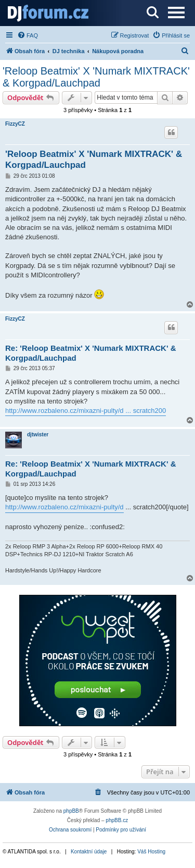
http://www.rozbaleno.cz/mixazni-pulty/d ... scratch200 (86, 411)
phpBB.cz (117, 820)
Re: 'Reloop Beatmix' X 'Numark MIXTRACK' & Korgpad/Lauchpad (90, 353)
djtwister (38, 435)
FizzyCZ (15, 124)
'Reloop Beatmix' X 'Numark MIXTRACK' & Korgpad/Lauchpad (96, 77)
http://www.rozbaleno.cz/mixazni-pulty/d (64, 507)
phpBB (71, 811)
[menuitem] (28, 35)
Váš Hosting (151, 852)
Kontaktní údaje (89, 852)
